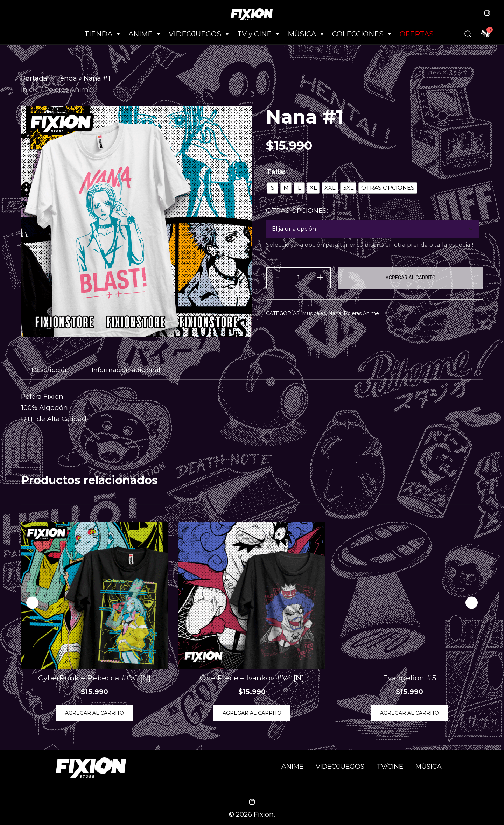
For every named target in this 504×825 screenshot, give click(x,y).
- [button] (277, 277)
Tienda (65, 78)
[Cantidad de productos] (299, 278)
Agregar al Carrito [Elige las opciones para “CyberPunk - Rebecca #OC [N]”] (94, 713)
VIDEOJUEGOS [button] (199, 34)
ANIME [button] (145, 34)
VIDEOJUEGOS (340, 766)
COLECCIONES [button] (362, 34)
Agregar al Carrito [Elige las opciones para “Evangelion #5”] (409, 713)
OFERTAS (417, 34)
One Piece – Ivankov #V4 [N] (252, 678)
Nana (335, 313)
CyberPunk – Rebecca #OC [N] (94, 678)
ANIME (292, 766)
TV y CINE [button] (259, 34)
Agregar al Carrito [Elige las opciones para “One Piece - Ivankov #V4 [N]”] (252, 713)
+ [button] (320, 277)
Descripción (50, 370)
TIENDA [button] (103, 34)
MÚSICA (306, 34)
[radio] (273, 188)
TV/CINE (390, 766)
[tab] (50, 370)
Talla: (276, 172)
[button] (472, 603)
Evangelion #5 (409, 678)
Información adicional (126, 370)
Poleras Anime (68, 89)
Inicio (30, 89)
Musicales (314, 313)
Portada (34, 78)
